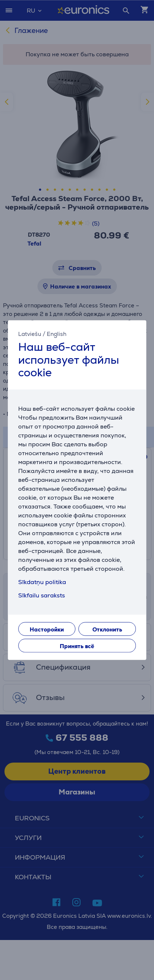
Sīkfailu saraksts (42, 595)
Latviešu (30, 334)
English (57, 334)
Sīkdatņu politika (42, 582)
